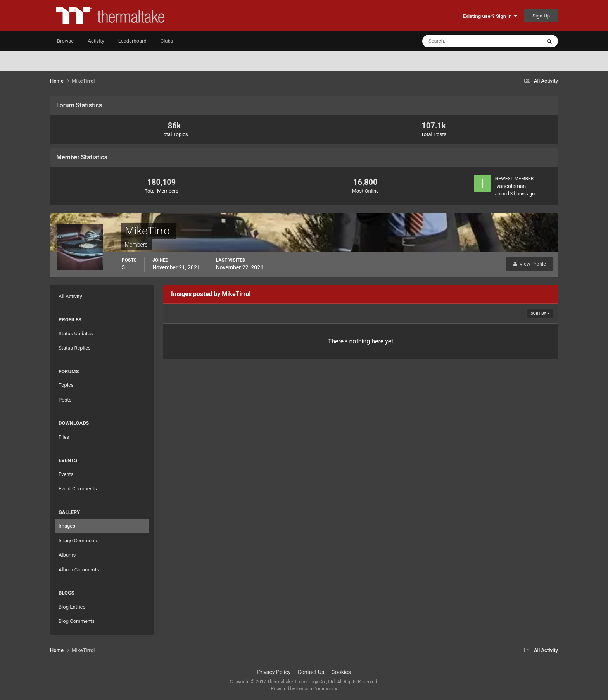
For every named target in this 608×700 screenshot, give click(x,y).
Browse (65, 41)
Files (64, 437)
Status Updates (76, 334)
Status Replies (75, 348)
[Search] (458, 41)
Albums (67, 555)
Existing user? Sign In (490, 16)
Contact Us (311, 672)
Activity (96, 41)
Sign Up (541, 16)
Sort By (540, 313)
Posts (65, 400)
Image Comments (79, 541)
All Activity (70, 296)
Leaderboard (132, 41)
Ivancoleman (511, 186)
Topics (66, 385)
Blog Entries (72, 607)
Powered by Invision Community (304, 689)
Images (67, 526)
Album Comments (79, 570)
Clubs (167, 41)
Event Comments (78, 489)
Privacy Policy (274, 672)
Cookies (341, 672)
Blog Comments (77, 621)
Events (66, 474)
